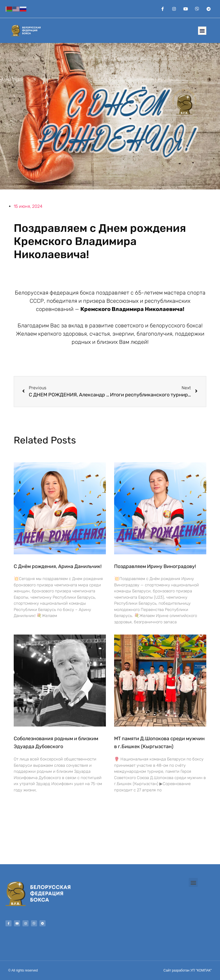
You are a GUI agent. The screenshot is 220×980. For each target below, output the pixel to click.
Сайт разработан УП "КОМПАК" (188, 970)
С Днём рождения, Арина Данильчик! (58, 566)
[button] (202, 31)
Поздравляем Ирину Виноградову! (155, 566)
